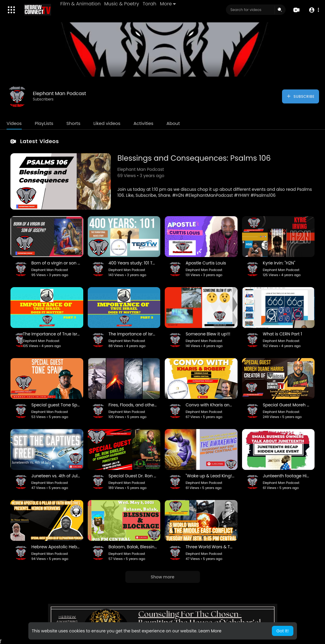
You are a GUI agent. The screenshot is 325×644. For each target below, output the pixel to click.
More (168, 4)
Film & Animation (80, 4)
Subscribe (300, 96)
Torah (150, 4)
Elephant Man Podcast (59, 93)
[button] (314, 10)
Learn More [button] (210, 631)
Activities (143, 123)
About (173, 123)
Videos (14, 123)
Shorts (73, 123)
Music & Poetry (122, 4)
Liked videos (107, 123)
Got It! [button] (282, 631)
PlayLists (44, 123)
